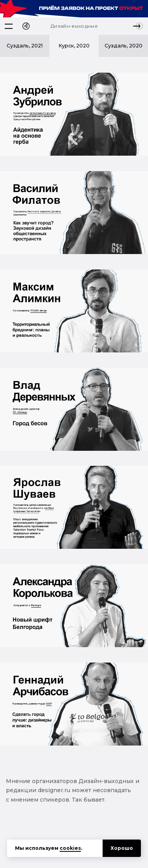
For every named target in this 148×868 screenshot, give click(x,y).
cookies (70, 848)
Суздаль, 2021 (25, 46)
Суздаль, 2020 (124, 46)
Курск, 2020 (74, 46)
